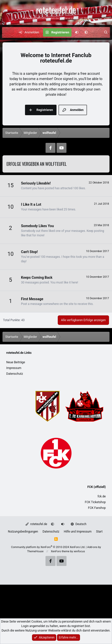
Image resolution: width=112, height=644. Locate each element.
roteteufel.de (36, 524)
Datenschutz (15, 374)
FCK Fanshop (97, 508)
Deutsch (78, 524)
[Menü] (8, 32)
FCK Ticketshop (95, 502)
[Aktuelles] (96, 32)
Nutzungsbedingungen (23, 532)
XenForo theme (60, 551)
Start (99, 532)
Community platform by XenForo (48, 547)
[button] (86, 32)
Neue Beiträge (16, 362)
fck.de (102, 496)
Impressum (14, 368)
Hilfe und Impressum (78, 532)
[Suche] (106, 32)
